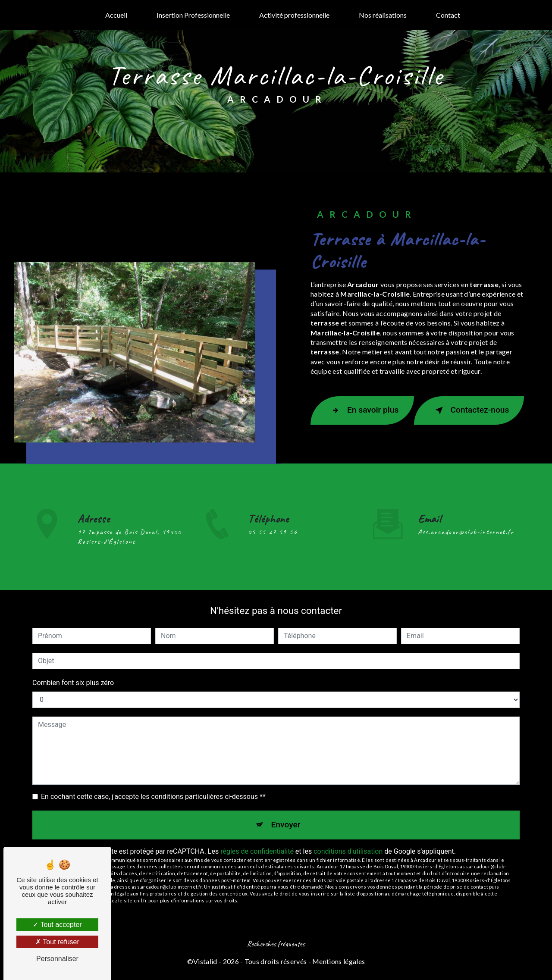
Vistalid (205, 961)
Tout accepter (57, 925)
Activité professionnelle (294, 15)
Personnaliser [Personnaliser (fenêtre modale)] (57, 959)
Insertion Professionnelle (193, 15)
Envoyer (286, 825)
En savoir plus (363, 410)
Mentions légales (339, 961)
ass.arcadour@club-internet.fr (466, 520)
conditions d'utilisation (348, 851)
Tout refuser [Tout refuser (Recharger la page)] (57, 942)
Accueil (116, 15)
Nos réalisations (383, 15)
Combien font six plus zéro (73, 683)
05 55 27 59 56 (273, 545)
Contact (448, 15)
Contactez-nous (470, 410)
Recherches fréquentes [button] (276, 944)
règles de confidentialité (257, 851)
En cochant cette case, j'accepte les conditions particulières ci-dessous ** (153, 797)
